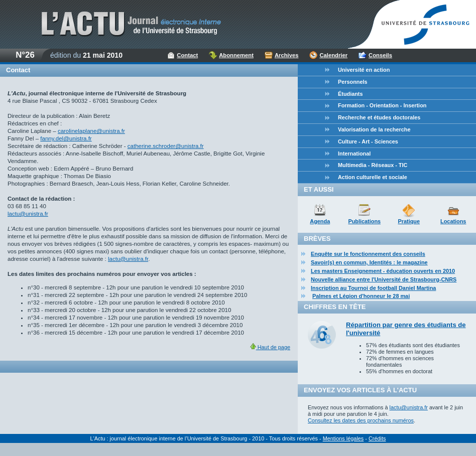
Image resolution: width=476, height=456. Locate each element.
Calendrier (333, 55)
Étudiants (350, 94)
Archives (287, 55)
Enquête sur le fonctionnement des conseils (368, 254)
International (354, 154)
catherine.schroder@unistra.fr (166, 146)
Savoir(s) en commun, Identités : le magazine (369, 262)
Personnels (353, 82)
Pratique (409, 221)
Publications (364, 221)
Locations (453, 221)
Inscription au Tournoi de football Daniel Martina (373, 288)
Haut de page (270, 347)
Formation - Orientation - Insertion (382, 105)
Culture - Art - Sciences (368, 141)
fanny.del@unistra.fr (66, 138)
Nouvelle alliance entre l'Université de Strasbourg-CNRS (384, 279)
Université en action (364, 70)
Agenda (320, 221)
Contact (187, 55)
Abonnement (236, 55)
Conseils (380, 55)
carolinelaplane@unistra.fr (91, 131)
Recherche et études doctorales (379, 117)
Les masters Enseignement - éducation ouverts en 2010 (383, 271)
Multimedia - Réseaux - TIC (373, 165)
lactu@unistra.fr (28, 214)
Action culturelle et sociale (373, 177)
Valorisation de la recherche (374, 129)
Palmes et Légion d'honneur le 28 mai (361, 296)
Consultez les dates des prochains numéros (361, 420)
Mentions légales (343, 438)
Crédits (377, 438)
